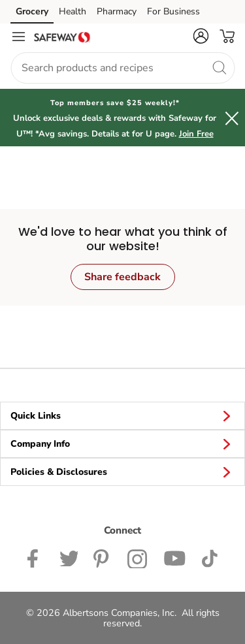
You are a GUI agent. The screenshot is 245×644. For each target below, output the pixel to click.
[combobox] (122, 68)
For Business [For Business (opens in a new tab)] (173, 11)
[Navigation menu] (18, 37)
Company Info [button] (122, 443)
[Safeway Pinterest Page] (103, 557)
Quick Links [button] (122, 415)
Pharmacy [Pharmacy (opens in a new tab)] (117, 11)
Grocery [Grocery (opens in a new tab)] (32, 11)
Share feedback (122, 277)
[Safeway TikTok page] (209, 557)
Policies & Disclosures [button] (122, 472)
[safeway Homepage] (62, 37)
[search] (219, 67)
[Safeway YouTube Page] (174, 557)
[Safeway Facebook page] (36, 557)
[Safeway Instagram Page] (138, 557)
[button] (201, 36)
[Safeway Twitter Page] (69, 557)
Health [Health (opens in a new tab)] (73, 11)
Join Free (196, 134)
